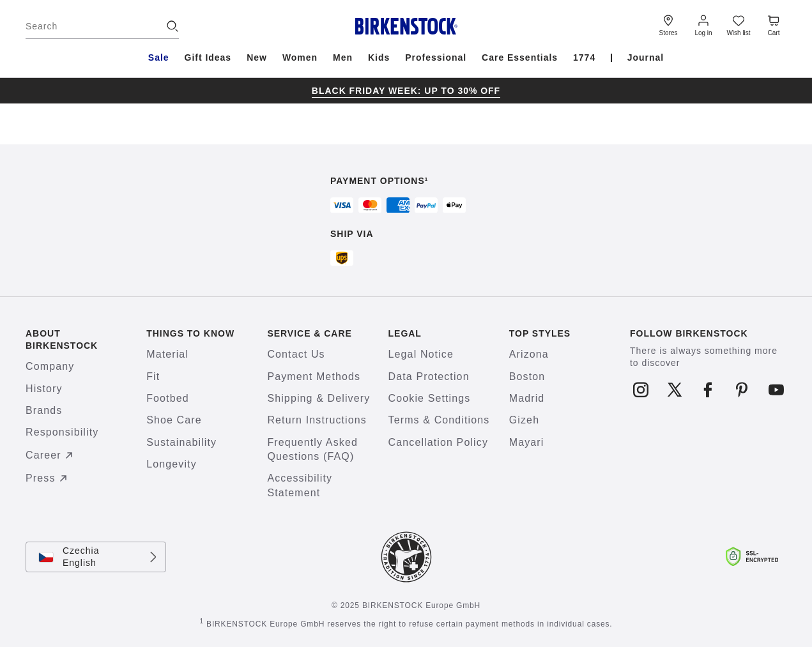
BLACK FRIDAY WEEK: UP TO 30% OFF (406, 91)
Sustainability (181, 442)
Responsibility (62, 432)
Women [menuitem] (300, 57)
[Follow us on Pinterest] (742, 390)
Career (51, 455)
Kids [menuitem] (379, 57)
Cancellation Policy (438, 442)
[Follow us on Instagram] (640, 390)
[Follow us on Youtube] (776, 390)
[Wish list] (739, 24)
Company (50, 366)
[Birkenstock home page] (406, 26)
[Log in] (703, 24)
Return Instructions (317, 420)
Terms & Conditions (439, 420)
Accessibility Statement (300, 485)
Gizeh (524, 420)
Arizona (529, 354)
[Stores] (668, 24)
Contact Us (296, 354)
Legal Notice (421, 354)
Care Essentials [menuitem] (520, 57)
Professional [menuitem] (436, 57)
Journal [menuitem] (646, 57)
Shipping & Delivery (318, 398)
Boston (527, 377)
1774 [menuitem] (584, 57)
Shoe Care (174, 420)
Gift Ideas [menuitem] (208, 57)
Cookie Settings (430, 398)
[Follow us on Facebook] (708, 390)
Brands (44, 410)
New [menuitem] (257, 57)
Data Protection (429, 377)
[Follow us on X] (674, 390)
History (44, 389)
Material (167, 354)
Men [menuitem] (343, 57)
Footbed (168, 398)
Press (48, 478)
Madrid (527, 398)
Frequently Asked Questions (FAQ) (312, 449)
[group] (406, 91)
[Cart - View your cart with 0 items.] (774, 24)
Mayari (527, 442)
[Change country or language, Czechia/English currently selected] (96, 557)
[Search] (102, 26)
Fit (153, 377)
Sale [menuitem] (159, 57)
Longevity (172, 464)
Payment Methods (314, 377)
